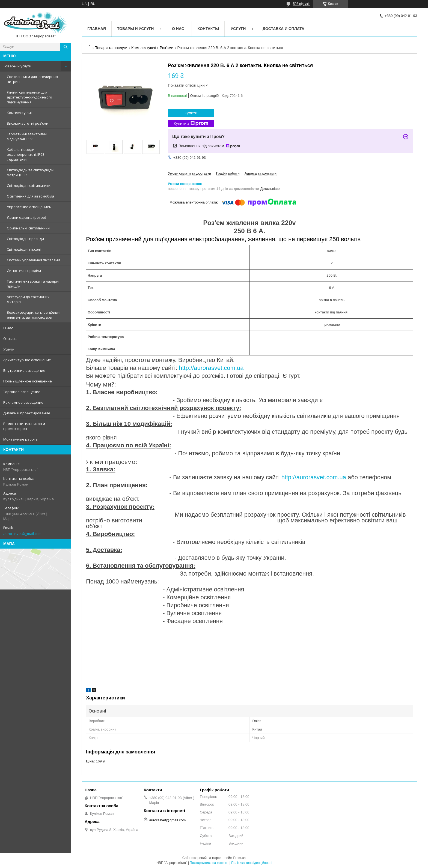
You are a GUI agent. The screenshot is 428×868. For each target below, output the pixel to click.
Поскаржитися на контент (209, 863)
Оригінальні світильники (28, 228)
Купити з (191, 123)
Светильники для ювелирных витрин (32, 79)
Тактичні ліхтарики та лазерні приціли (33, 284)
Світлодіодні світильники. (29, 185)
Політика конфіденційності (251, 863)
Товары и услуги (17, 66)
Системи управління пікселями (33, 260)
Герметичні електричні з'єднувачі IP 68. (27, 136)
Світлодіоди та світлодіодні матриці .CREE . (31, 172)
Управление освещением (29, 207)
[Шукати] (66, 47)
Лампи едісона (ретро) (26, 217)
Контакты (208, 29)
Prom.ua (240, 858)
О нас (8, 328)
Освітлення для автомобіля (30, 196)
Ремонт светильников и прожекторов (24, 426)
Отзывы (10, 339)
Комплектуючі (19, 113)
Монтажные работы (21, 439)
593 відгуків (302, 4)
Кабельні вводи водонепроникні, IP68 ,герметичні (26, 154)
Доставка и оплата (283, 29)
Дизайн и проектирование (27, 413)
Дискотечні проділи (24, 271)
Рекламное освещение (23, 402)
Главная (97, 29)
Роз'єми (167, 48)
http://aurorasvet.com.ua (211, 368)
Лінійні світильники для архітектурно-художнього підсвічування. (29, 97)
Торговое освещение (22, 392)
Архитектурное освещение (27, 360)
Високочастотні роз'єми (28, 123)
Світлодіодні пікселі (24, 249)
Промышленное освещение (28, 381)
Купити (191, 113)
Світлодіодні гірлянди (25, 239)
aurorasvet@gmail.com (22, 534)
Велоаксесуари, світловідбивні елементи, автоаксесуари (34, 315)
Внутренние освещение (24, 370)
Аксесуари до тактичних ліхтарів (28, 299)
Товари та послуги (111, 48)
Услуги (9, 349)
